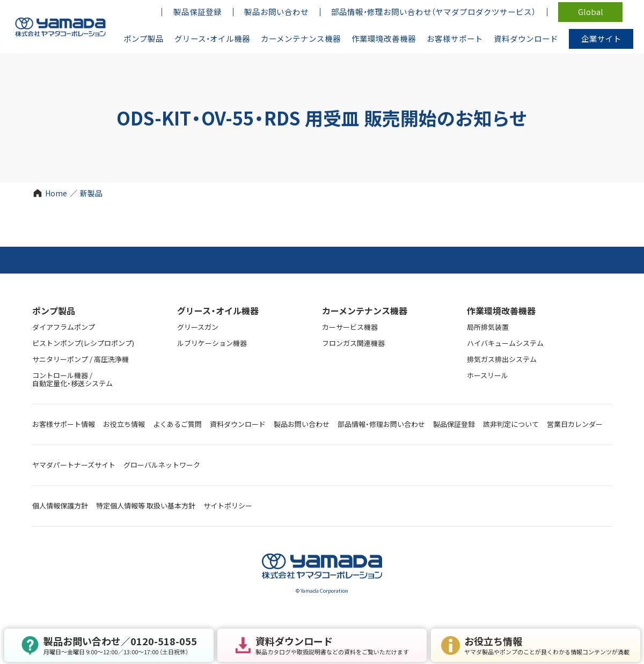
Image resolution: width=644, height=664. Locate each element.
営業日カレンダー (575, 424)
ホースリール (488, 375)
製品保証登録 (454, 424)
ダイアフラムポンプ (64, 327)
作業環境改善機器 (501, 311)
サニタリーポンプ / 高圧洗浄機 (80, 359)
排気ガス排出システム (502, 359)
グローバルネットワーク (162, 465)
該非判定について (511, 424)
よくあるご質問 (177, 424)
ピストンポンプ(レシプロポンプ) (83, 343)
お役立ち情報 (124, 424)
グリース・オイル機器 (218, 311)
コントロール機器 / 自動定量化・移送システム (72, 379)
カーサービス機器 (350, 327)
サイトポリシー (228, 506)
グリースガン (198, 327)
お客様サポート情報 (64, 424)
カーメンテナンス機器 (365, 311)
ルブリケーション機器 (212, 343)
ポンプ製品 (54, 311)
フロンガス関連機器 (353, 343)
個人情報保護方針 (60, 506)
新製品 (91, 193)
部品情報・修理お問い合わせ (381, 424)
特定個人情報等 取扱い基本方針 (146, 506)
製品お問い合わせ (302, 424)
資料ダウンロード (238, 424)
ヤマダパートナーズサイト (74, 465)
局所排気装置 (488, 327)
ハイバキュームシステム (505, 343)
